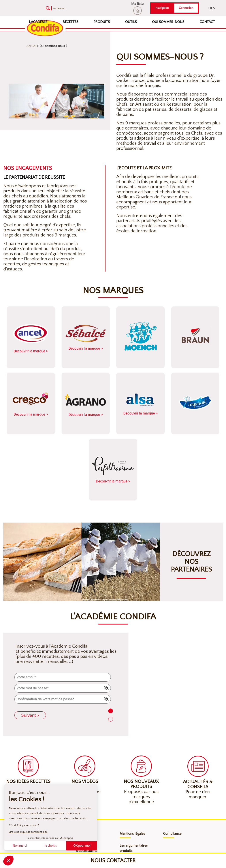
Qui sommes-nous (168, 22)
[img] (106, 688)
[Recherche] (77, 8)
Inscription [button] (162, 8)
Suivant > (30, 715)
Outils (131, 22)
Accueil (31, 46)
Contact (207, 22)
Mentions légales (132, 834)
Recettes (71, 22)
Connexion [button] (186, 8)
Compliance (172, 834)
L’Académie (38, 22)
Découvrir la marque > (31, 338)
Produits (102, 22)
